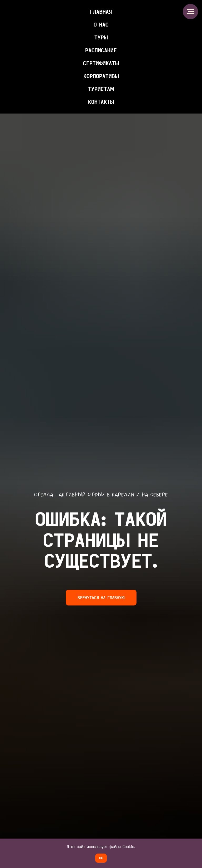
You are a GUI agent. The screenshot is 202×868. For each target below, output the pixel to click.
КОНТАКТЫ (101, 102)
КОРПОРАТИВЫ (101, 76)
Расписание (101, 50)
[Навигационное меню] (190, 12)
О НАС (101, 24)
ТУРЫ (101, 37)
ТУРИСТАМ (101, 89)
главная (101, 12)
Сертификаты (101, 63)
